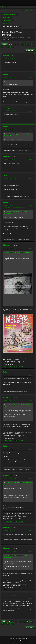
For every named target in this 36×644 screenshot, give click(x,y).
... (20, 45)
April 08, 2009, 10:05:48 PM (9, 130)
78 (22, 45)
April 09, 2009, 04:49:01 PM (9, 248)
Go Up (4, 622)
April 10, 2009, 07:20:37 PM (9, 598)
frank (5, 175)
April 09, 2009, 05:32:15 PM (9, 530)
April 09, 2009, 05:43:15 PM (9, 551)
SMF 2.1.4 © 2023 (14, 640)
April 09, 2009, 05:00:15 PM (9, 375)
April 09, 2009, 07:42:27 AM (9, 206)
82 (3, 47)
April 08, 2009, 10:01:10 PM (9, 111)
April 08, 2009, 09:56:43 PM (9, 78)
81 (33, 45)
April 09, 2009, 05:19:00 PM (9, 449)
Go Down (5, 45)
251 (8, 47)
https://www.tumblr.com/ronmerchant (13, 366)
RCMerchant (8, 245)
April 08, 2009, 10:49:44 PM (9, 159)
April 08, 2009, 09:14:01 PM (9, 59)
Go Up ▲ (25, 638)
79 (26, 45)
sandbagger (7, 108)
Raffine (6, 75)
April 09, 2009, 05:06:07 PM (9, 401)
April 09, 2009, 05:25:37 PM (9, 478)
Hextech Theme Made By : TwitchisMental (18, 642)
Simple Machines (23, 640)
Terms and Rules (17, 638)
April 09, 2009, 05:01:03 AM (9, 178)
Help (10, 638)
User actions (30, 50)
